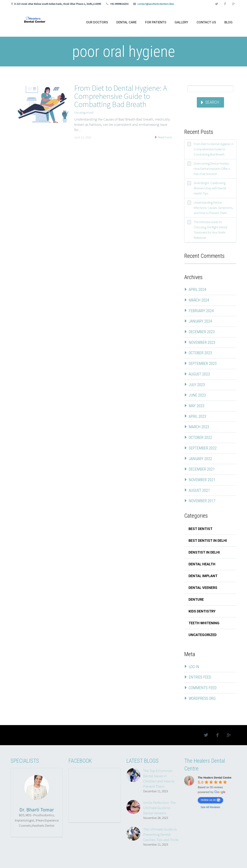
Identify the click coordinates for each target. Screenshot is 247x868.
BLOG (228, 22)
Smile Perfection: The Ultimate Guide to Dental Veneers (159, 808)
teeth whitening (204, 623)
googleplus (233, 4)
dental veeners (203, 588)
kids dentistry (202, 611)
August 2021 (199, 490)
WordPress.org (202, 698)
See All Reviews (210, 807)
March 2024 (199, 300)
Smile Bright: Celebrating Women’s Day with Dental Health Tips (210, 188)
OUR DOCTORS (97, 22)
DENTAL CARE (126, 22)
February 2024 (201, 311)
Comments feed (203, 688)
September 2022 (203, 448)
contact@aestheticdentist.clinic (156, 4)
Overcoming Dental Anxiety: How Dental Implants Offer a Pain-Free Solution (212, 169)
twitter (217, 4)
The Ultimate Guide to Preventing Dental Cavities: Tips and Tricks (161, 834)
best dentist (200, 529)
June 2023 (197, 395)
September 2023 (203, 364)
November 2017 (202, 501)
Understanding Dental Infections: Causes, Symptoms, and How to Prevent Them (213, 208)
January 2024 (200, 321)
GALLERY (181, 22)
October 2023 (200, 353)
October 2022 (200, 437)
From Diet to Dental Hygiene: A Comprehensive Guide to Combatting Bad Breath (121, 96)
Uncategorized (84, 112)
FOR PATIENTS (156, 22)
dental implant (203, 576)
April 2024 (198, 290)
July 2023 (197, 385)
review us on (210, 800)
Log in (194, 667)
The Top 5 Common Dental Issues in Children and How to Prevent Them (159, 778)
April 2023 (198, 416)
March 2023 (199, 427)
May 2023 (197, 406)
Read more (165, 137)
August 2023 (199, 374)
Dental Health (202, 564)
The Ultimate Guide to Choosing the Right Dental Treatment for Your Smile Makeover (211, 230)
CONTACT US (206, 22)
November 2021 (202, 480)
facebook (225, 4)
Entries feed (200, 677)
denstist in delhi (204, 552)
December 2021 (202, 469)
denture (196, 599)
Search (212, 102)
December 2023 (202, 332)
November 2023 (202, 342)
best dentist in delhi (208, 541)
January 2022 (200, 459)
